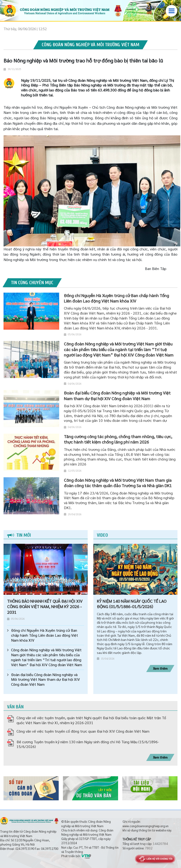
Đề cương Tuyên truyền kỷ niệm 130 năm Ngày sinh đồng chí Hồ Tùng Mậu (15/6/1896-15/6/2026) (88, 744)
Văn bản (15, 707)
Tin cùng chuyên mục (32, 283)
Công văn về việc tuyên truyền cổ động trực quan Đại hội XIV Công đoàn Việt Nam (83, 731)
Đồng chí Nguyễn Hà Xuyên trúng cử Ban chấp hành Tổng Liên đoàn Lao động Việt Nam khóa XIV (45, 635)
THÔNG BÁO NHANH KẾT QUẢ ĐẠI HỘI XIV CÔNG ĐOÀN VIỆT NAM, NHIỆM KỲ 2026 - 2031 (45, 606)
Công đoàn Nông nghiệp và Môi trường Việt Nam (90, 45)
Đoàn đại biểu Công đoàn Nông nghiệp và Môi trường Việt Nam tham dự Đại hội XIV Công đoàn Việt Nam (45, 680)
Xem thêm (160, 668)
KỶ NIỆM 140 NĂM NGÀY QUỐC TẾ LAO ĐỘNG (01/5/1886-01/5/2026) (132, 604)
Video (102, 535)
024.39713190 (25, 849)
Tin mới (19, 535)
